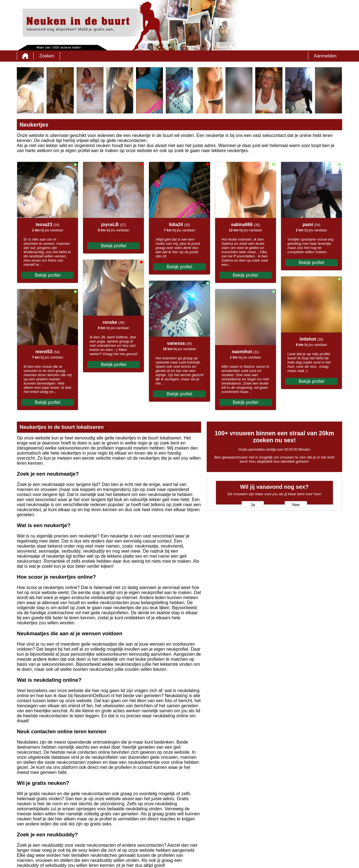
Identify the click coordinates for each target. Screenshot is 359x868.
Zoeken (47, 56)
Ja (253, 505)
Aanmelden (325, 56)
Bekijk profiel (48, 275)
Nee (296, 505)
